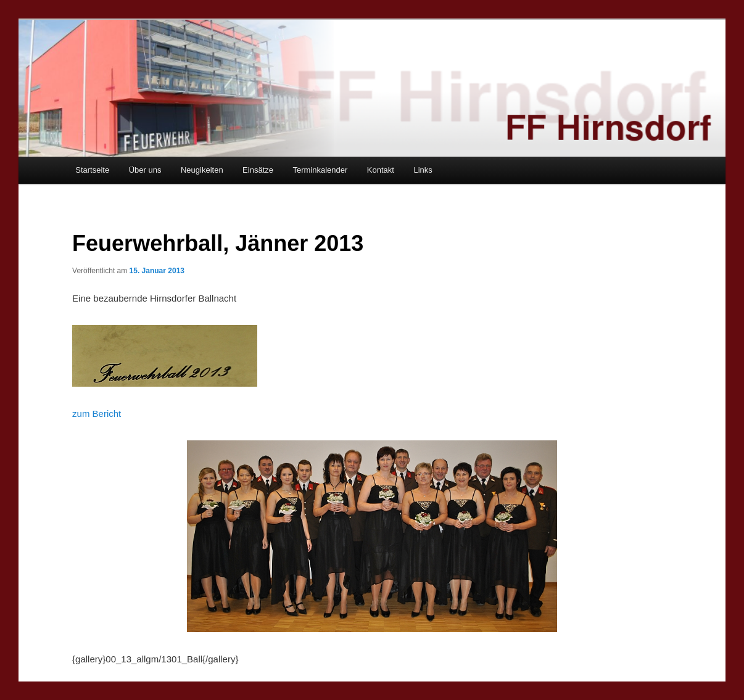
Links (423, 170)
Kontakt (381, 170)
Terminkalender (320, 170)
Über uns (145, 170)
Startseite (92, 170)
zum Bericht (97, 414)
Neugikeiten (202, 170)
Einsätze (258, 170)
